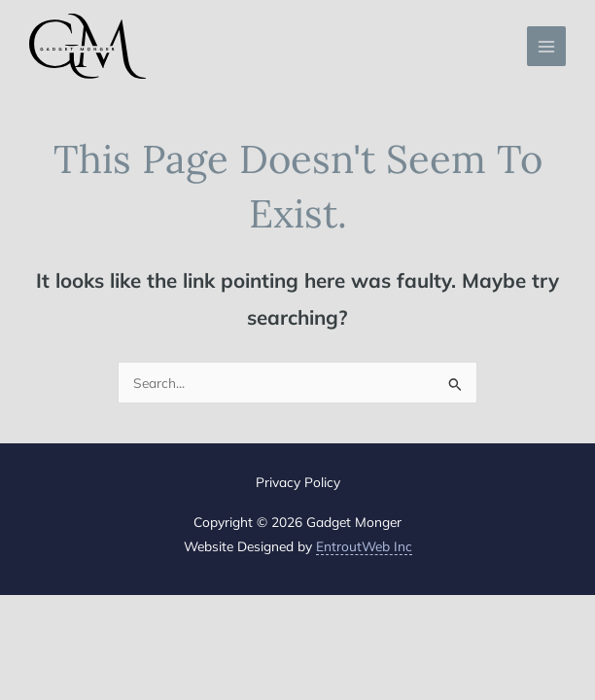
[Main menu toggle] (547, 46)
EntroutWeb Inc (364, 546)
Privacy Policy (298, 482)
